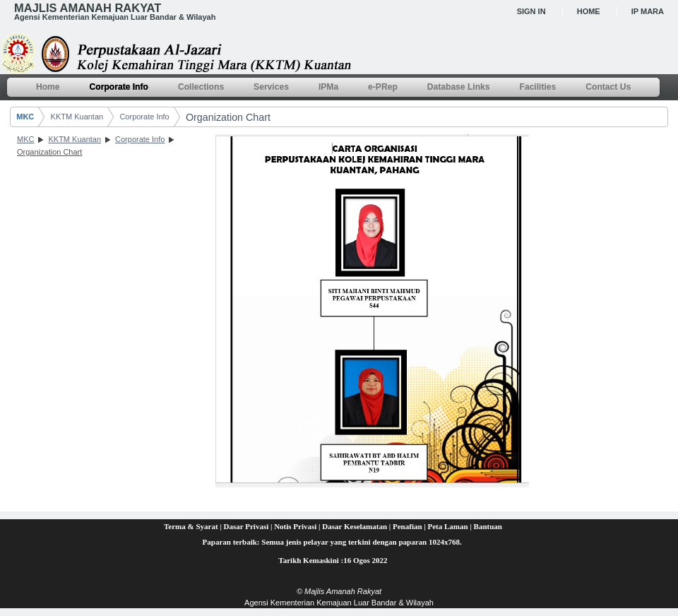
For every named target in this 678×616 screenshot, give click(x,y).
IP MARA (648, 11)
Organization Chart (228, 117)
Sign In (531, 11)
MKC (25, 117)
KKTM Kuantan (77, 117)
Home (589, 11)
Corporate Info (144, 117)
